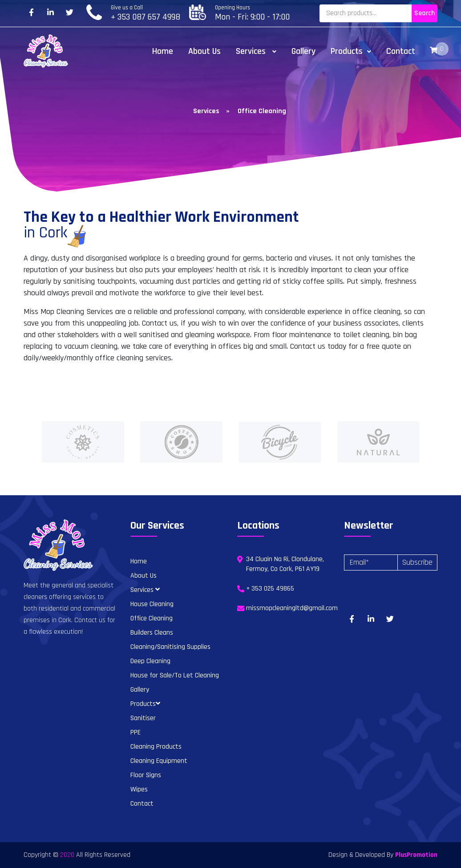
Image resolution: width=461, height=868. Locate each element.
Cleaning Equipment (159, 761)
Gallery (303, 51)
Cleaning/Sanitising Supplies (170, 647)
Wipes (139, 789)
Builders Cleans (152, 633)
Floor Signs (146, 775)
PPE (135, 732)
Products (351, 51)
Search (425, 13)
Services (256, 51)
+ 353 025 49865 (270, 589)
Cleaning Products (156, 747)
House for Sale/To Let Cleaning (175, 675)
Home (163, 51)
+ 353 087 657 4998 (146, 17)
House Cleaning (152, 604)
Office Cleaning (152, 618)
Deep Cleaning (150, 661)
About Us (204, 51)
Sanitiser (143, 718)
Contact (401, 51)
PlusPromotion (416, 855)
